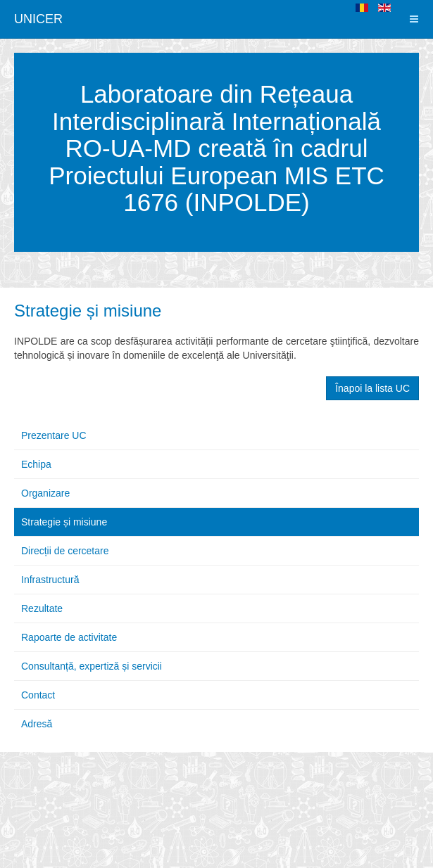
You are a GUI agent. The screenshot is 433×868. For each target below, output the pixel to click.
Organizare (45, 493)
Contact (38, 695)
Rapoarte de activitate (69, 637)
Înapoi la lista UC (372, 388)
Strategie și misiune (88, 311)
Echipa (36, 464)
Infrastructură (50, 580)
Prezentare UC (54, 435)
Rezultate (42, 608)
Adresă (37, 724)
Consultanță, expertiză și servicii (92, 666)
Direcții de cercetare (65, 551)
